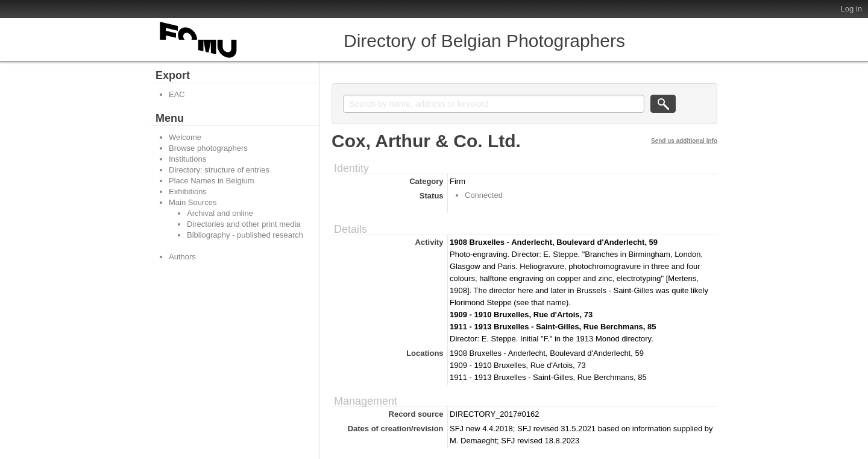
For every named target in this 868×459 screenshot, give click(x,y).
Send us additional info (684, 141)
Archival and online (220, 213)
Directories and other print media (244, 224)
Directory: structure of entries (219, 170)
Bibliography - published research (245, 235)
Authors (182, 257)
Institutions (187, 159)
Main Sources (193, 202)
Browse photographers (208, 148)
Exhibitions (188, 192)
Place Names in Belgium (212, 181)
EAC (177, 94)
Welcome (185, 137)
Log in (851, 9)
